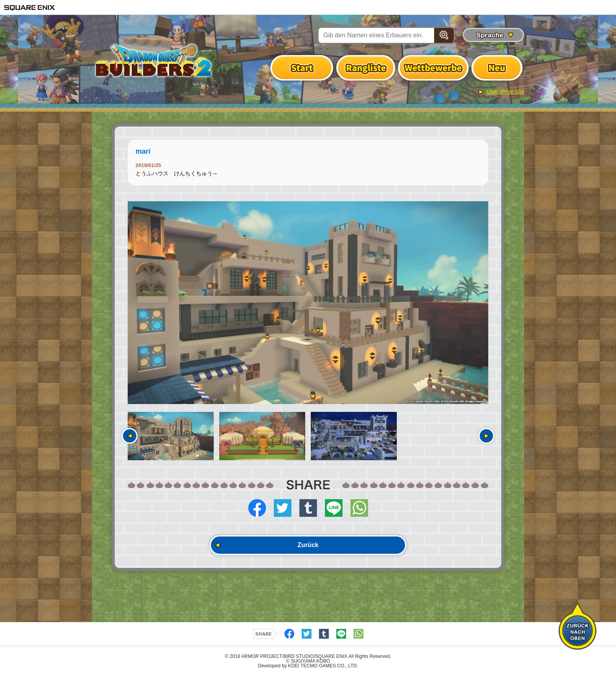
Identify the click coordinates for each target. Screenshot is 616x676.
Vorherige (130, 436)
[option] (308, 303)
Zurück (308, 545)
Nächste (486, 436)
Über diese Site (505, 92)
